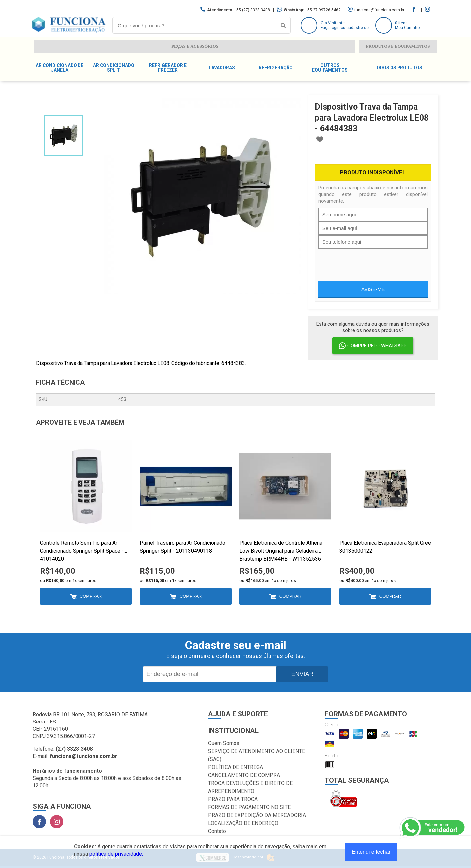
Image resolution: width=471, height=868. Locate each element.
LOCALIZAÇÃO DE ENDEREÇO (243, 823)
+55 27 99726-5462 (323, 10)
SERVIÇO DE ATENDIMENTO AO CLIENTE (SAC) (256, 755)
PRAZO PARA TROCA (233, 799)
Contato (217, 831)
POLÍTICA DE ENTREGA (235, 767)
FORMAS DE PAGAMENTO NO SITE (249, 807)
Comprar (91, 596)
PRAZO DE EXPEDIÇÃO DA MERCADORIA (257, 815)
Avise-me (373, 289)
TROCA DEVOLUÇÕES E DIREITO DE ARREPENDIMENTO (250, 787)
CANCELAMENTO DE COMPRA (244, 775)
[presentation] (369, 262)
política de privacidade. (116, 854)
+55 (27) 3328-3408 (252, 10)
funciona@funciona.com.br (379, 10)
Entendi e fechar (371, 852)
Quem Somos (224, 743)
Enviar (302, 674)
